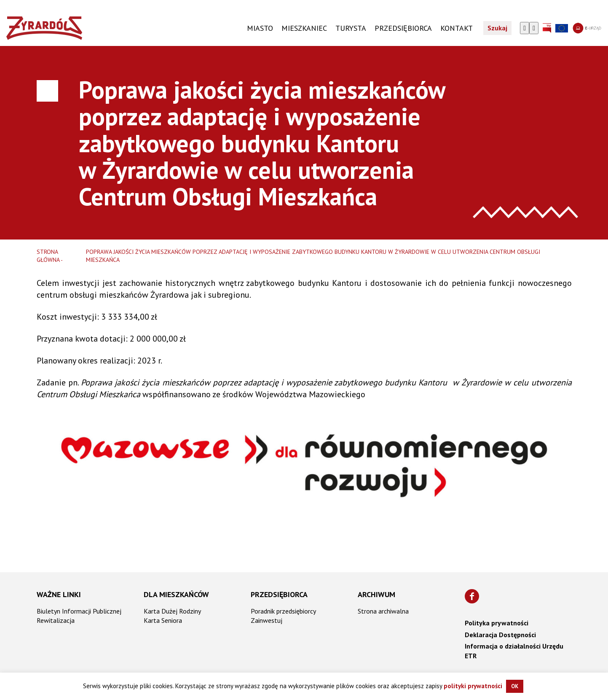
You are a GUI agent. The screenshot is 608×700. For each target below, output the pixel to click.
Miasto (260, 28)
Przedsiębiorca (279, 594)
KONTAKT (457, 28)
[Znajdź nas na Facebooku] (472, 596)
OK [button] (515, 686)
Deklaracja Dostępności (500, 635)
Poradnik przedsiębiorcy (283, 611)
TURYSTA (351, 28)
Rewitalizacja (56, 620)
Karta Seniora (163, 620)
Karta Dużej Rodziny (172, 611)
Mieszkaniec (304, 28)
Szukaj (497, 29)
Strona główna (48, 256)
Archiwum (376, 594)
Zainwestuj (267, 620)
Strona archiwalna (383, 611)
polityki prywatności (473, 686)
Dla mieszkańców (176, 594)
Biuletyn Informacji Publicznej (79, 611)
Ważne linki (59, 594)
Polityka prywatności (497, 623)
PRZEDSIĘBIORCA (403, 28)
